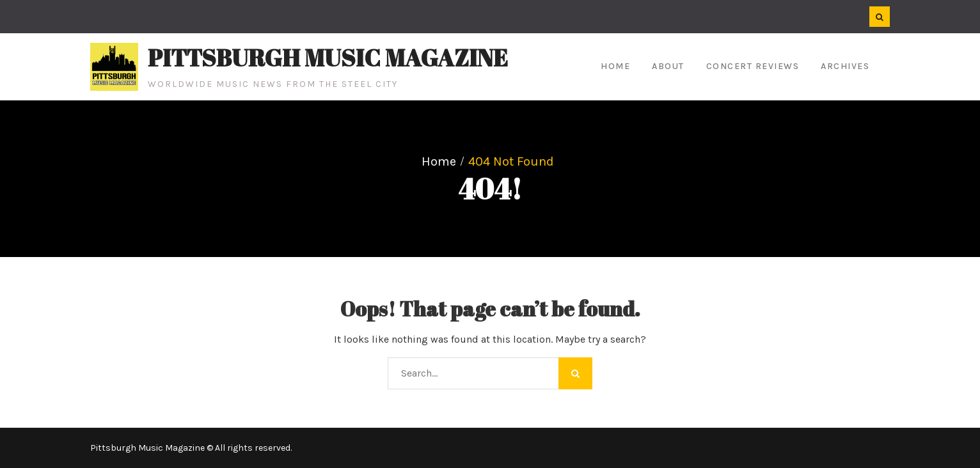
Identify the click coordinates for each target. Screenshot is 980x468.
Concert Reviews (753, 66)
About (668, 66)
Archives (845, 66)
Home (615, 66)
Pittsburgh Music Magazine (328, 58)
